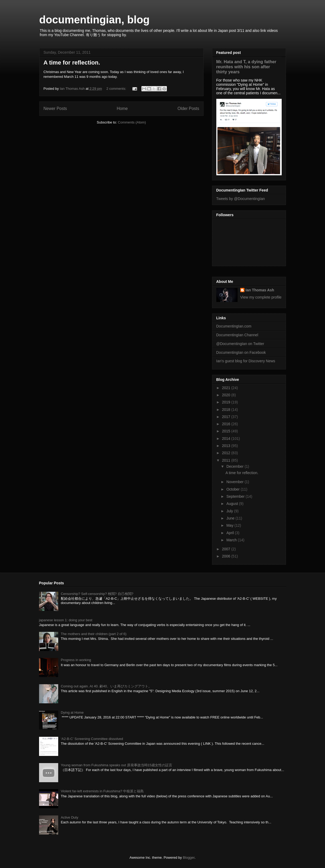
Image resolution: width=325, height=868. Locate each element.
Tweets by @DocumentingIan (241, 199)
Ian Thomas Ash (260, 290)
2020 (227, 395)
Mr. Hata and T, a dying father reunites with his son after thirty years (246, 67)
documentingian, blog (95, 20)
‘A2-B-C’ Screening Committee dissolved (92, 739)
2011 (227, 460)
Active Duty (70, 817)
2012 (227, 453)
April (231, 533)
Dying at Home (72, 712)
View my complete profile (261, 297)
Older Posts (188, 108)
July (230, 511)
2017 (227, 417)
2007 (227, 549)
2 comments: (117, 89)
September (236, 496)
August (233, 504)
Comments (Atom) (132, 122)
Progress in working (76, 660)
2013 (227, 446)
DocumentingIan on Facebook (241, 352)
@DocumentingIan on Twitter (240, 344)
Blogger (189, 858)
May (230, 525)
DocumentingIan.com (234, 326)
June (231, 518)
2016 (227, 424)
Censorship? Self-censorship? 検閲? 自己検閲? (97, 594)
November (235, 482)
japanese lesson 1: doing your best (66, 620)
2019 (227, 402)
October (234, 489)
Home (122, 108)
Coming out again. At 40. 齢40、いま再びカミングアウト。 (106, 686)
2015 (227, 431)
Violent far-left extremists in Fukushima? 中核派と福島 (102, 791)
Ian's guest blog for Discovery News (246, 361)
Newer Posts (55, 108)
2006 (227, 556)
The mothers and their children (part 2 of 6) (94, 634)
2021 (227, 388)
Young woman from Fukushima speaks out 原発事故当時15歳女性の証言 (117, 765)
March (232, 540)
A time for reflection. (72, 63)
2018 (227, 410)
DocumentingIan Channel (237, 335)
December (235, 466)
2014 (227, 439)
